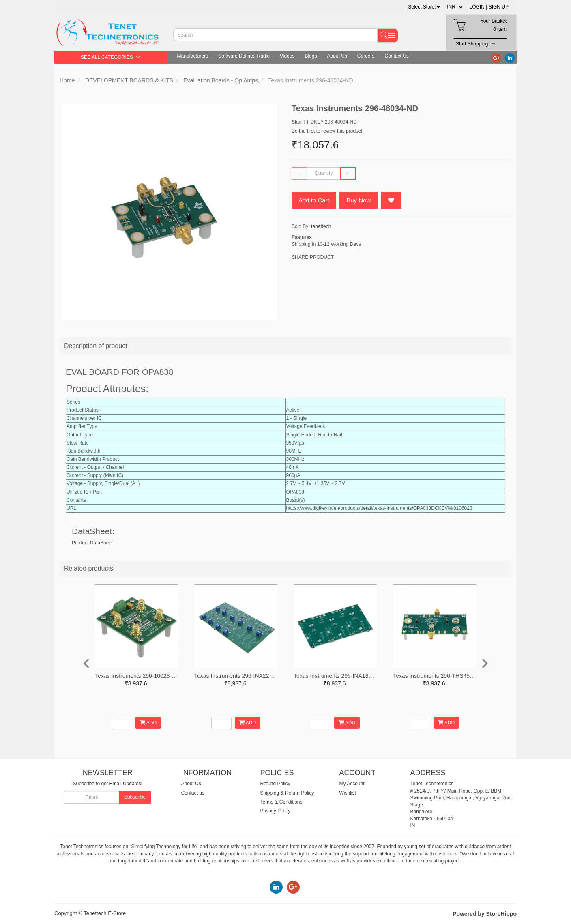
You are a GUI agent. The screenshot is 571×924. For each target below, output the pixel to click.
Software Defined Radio (244, 56)
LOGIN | (479, 7)
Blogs (311, 56)
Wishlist (348, 793)
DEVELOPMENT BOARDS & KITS (129, 80)
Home (67, 80)
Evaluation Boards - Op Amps (221, 80)
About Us (337, 56)
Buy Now (358, 200)
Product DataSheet (92, 543)
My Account (352, 784)
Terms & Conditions (281, 802)
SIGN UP (499, 7)
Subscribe (135, 797)
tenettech (321, 226)
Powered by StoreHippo (485, 914)
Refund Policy (275, 784)
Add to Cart (314, 200)
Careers (366, 56)
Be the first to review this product (327, 131)
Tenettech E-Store (105, 913)
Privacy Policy (276, 811)
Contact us (193, 793)
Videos (287, 56)
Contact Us (397, 56)
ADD (148, 723)
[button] (424, 7)
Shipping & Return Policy (287, 793)
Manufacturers (193, 56)
